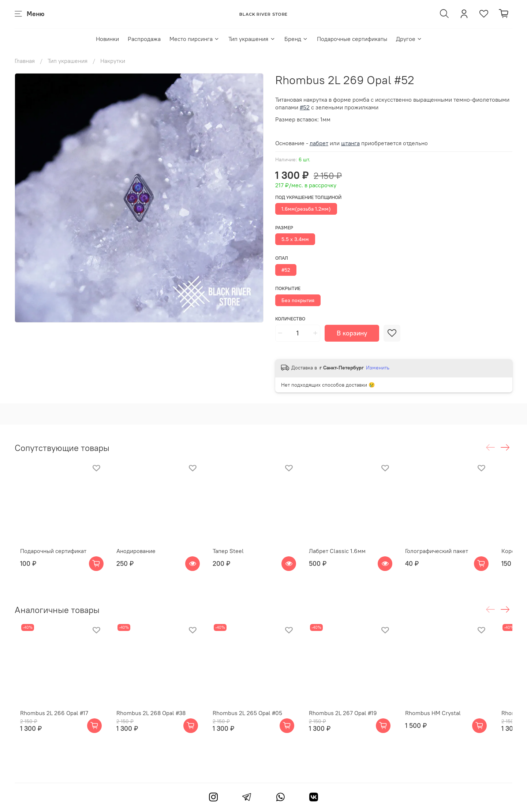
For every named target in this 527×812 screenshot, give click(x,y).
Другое (409, 39)
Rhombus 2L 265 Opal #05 (254, 725)
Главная (25, 61)
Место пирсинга (195, 39)
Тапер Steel (234, 557)
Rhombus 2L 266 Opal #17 (49, 725)
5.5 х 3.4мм (295, 239)
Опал (282, 258)
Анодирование (136, 557)
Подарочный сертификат (48, 557)
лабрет (319, 143)
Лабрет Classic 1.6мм (349, 557)
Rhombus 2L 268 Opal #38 (151, 725)
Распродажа (144, 39)
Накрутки (113, 61)
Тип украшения (252, 39)
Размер (284, 228)
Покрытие (288, 288)
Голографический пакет (455, 557)
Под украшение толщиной (308, 197)
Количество (290, 319)
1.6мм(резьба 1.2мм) (306, 209)
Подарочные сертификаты (352, 39)
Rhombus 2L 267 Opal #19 (355, 725)
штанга (350, 143)
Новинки (107, 39)
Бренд (296, 39)
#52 (286, 270)
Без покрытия (298, 300)
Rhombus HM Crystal (451, 725)
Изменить (378, 368)
